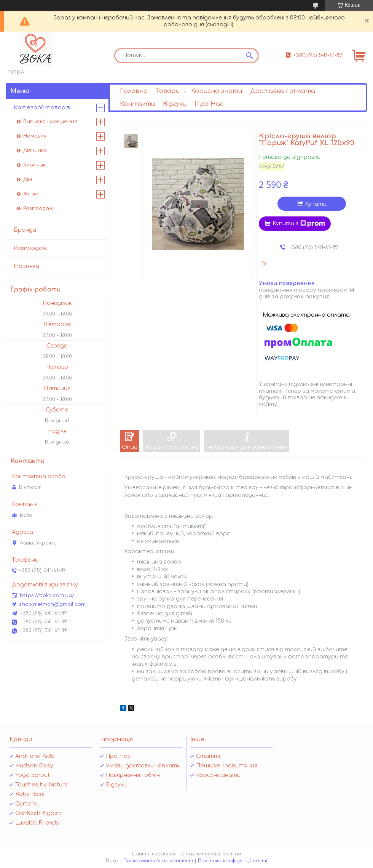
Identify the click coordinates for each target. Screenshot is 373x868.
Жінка (31, 194)
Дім (28, 179)
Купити (316, 204)
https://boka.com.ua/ (47, 596)
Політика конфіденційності (233, 861)
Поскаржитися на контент (158, 861)
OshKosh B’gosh (38, 813)
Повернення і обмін (133, 775)
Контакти (137, 104)
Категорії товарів (42, 108)
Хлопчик (34, 165)
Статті (208, 756)
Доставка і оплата (283, 91)
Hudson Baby (34, 766)
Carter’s (26, 804)
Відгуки (175, 104)
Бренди (25, 230)
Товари (168, 91)
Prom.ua (231, 854)
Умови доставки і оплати (143, 766)
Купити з (299, 224)
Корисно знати (217, 91)
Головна (134, 91)
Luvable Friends (37, 823)
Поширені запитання (227, 766)
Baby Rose (30, 794)
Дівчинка (35, 151)
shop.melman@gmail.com (52, 604)
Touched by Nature (41, 785)
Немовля (35, 136)
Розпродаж (38, 208)
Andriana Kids (35, 756)
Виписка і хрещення (50, 122)
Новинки (26, 266)
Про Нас (209, 104)
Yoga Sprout (33, 775)
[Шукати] (249, 56)
